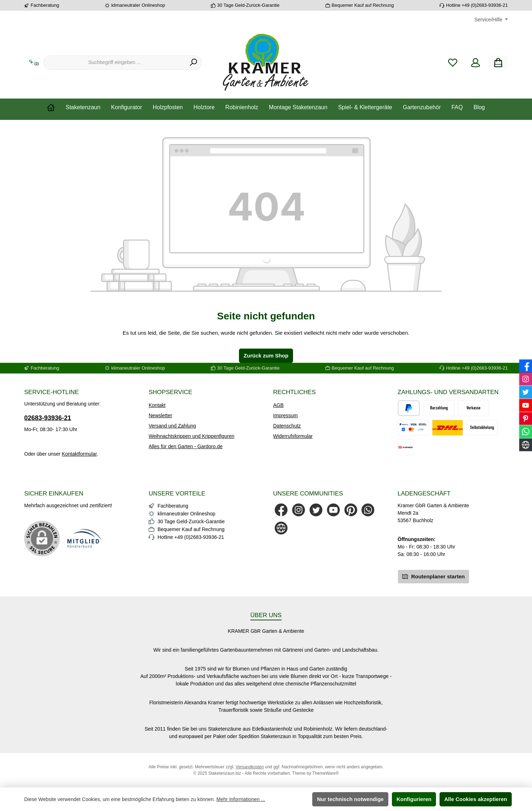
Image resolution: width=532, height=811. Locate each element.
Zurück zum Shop (266, 356)
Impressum (285, 415)
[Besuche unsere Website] (281, 528)
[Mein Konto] (475, 63)
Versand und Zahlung (172, 426)
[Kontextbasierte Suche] (34, 63)
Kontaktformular (79, 454)
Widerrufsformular (293, 436)
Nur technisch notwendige (350, 799)
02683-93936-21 (48, 418)
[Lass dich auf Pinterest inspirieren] (351, 510)
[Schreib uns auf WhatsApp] (368, 510)
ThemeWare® (325, 773)
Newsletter (160, 415)
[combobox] (115, 63)
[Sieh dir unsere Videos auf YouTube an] (333, 510)
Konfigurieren (414, 799)
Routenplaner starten (433, 576)
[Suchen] (194, 63)
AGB (278, 405)
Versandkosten (250, 767)
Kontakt (157, 405)
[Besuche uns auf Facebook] (281, 510)
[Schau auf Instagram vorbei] (299, 510)
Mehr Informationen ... (241, 799)
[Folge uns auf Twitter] (316, 510)
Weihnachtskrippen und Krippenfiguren (191, 436)
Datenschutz (287, 426)
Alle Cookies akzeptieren (476, 799)
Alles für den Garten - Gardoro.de (186, 446)
